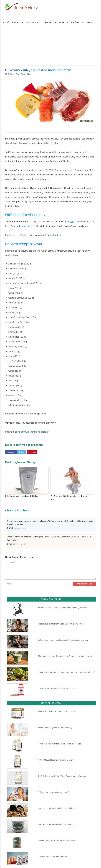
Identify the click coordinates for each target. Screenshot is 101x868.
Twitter (22, 452)
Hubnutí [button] (18, 22)
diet (72, 222)
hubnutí (57, 143)
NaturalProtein (54, 235)
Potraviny (88, 22)
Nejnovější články (51, 599)
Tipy (17, 74)
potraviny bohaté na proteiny (35, 432)
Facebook (11, 452)
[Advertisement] (50, 46)
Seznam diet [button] (34, 22)
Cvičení (75, 22)
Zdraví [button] (64, 22)
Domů (6, 22)
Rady (23, 74)
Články (30, 74)
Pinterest (32, 452)
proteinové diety (24, 226)
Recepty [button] (50, 22)
